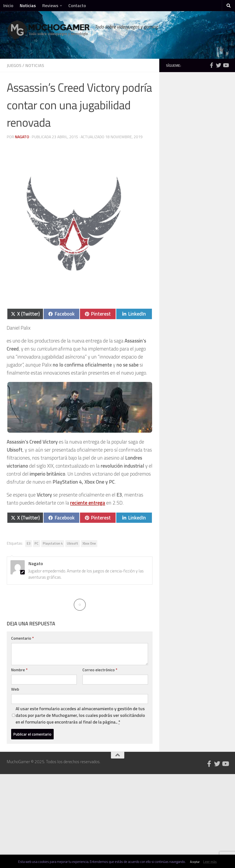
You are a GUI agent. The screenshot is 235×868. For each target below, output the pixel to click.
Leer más (210, 862)
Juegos (14, 65)
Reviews (50, 5)
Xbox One (89, 543)
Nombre (19, 670)
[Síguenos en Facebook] (211, 65)
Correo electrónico (100, 670)
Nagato (22, 137)
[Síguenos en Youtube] (226, 65)
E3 (29, 543)
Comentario (22, 638)
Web (15, 689)
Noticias (28, 5)
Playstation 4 (53, 543)
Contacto (77, 5)
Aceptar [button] (195, 862)
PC (37, 543)
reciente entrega (88, 503)
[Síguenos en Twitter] (219, 65)
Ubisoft (73, 543)
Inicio (8, 5)
